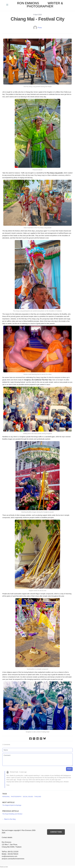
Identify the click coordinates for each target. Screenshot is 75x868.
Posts (40, 28)
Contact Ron (56, 832)
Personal (6, 797)
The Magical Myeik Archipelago (12, 805)
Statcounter (4, 867)
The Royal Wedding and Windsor (12, 814)
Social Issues (28, 797)
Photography (16, 797)
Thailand (38, 797)
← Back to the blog (9, 819)
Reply (8, 785)
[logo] (40, 5)
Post (69, 769)
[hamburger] (7, 5)
